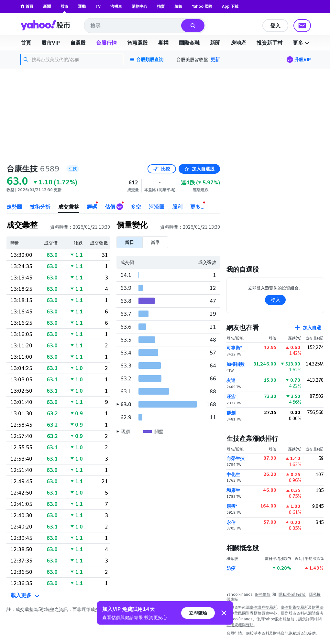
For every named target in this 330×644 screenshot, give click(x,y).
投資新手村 (269, 43)
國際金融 (189, 43)
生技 (73, 169)
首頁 (27, 6)
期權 (163, 43)
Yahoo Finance (239, 619)
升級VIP (303, 59)
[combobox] (133, 26)
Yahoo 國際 (202, 6)
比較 (162, 169)
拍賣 (161, 6)
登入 (275, 26)
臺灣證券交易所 (263, 607)
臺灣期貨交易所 (294, 607)
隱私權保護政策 (292, 594)
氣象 (178, 6)
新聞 (47, 6)
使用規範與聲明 (240, 625)
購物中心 (139, 6)
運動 (82, 6)
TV (98, 6)
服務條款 (263, 594)
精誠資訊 (300, 633)
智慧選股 (137, 43)
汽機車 (116, 6)
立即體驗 (198, 613)
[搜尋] (193, 26)
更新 (215, 59)
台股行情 (106, 43)
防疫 (231, 568)
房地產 (238, 43)
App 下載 (230, 6)
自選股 (78, 43)
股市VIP (51, 43)
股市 (64, 6)
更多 (302, 43)
